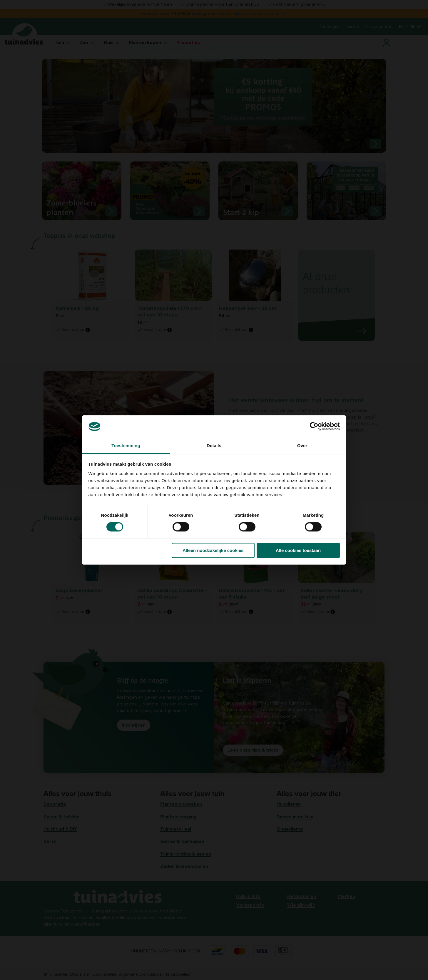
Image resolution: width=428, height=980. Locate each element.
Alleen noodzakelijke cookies (213, 550)
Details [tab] (214, 446)
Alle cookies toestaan (298, 550)
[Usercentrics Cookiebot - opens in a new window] (314, 427)
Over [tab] (302, 446)
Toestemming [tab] (126, 446)
